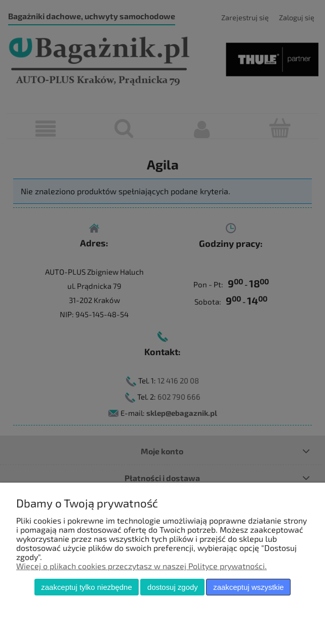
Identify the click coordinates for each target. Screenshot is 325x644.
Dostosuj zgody (173, 587)
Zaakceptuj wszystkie (248, 587)
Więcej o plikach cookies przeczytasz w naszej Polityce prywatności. (141, 566)
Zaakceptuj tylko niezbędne (86, 587)
